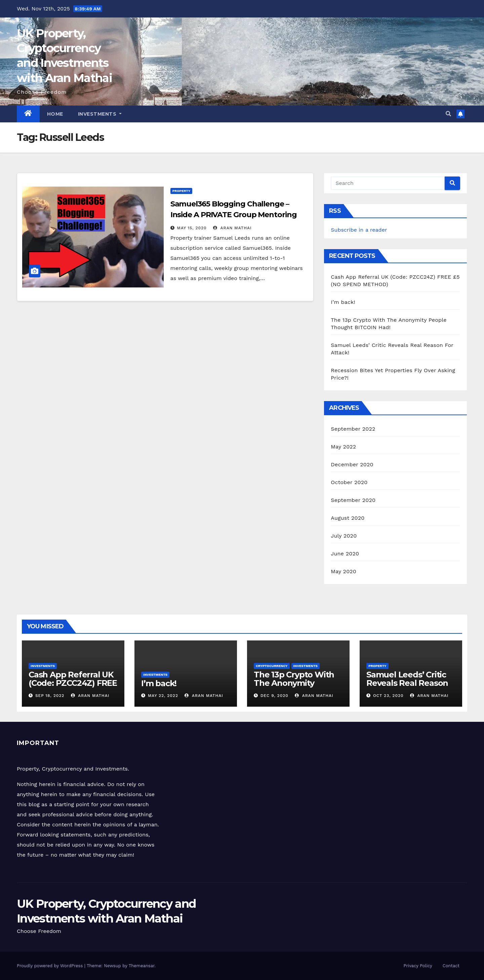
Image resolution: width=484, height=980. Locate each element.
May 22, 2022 (163, 696)
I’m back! (343, 302)
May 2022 (343, 447)
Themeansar (142, 966)
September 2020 (353, 500)
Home (55, 114)
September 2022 (353, 429)
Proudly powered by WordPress (51, 966)
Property (182, 191)
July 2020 (344, 536)
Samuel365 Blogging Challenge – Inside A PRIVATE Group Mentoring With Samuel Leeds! (234, 215)
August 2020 (348, 518)
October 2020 (349, 482)
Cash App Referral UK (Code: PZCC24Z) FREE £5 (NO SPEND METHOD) (73, 687)
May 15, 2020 (192, 228)
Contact (451, 966)
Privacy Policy (418, 966)
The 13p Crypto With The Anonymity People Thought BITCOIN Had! (294, 687)
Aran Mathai (232, 228)
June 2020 (345, 554)
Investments (100, 114)
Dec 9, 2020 (274, 696)
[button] (448, 114)
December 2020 (352, 464)
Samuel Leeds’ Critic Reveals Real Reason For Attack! (407, 683)
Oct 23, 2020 (388, 696)
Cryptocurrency (272, 666)
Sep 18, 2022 (50, 696)
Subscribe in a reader (359, 230)
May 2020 (344, 571)
